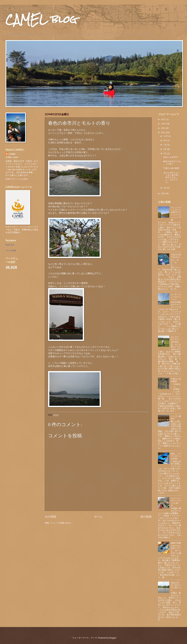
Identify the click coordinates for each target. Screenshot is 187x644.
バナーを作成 (11, 250)
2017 (164, 119)
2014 (164, 132)
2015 (164, 128)
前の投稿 (146, 517)
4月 (165, 188)
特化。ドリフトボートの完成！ (176, 456)
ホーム (98, 517)
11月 (166, 136)
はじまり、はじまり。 (176, 338)
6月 (165, 149)
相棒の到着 (176, 543)
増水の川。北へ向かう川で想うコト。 (176, 586)
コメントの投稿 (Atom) (60, 523)
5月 (165, 154)
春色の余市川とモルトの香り (172, 163)
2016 (164, 124)
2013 (164, 193)
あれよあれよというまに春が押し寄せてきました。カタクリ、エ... (171, 177)
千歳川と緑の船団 (171, 168)
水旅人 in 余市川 (170, 157)
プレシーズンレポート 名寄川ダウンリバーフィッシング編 (177, 214)
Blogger (113, 638)
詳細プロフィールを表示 (17, 179)
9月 (165, 140)
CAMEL (12, 154)
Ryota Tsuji (10, 245)
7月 (165, 145)
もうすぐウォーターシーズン (176, 297)
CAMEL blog (41, 19)
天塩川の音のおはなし (176, 256)
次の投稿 (50, 517)
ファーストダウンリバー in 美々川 (176, 502)
